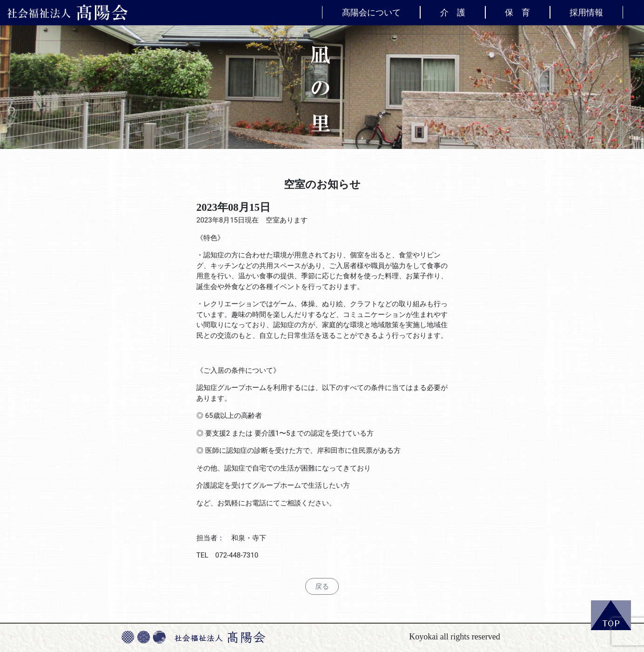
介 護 (453, 12)
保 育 (517, 12)
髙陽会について (371, 12)
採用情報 (586, 12)
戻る (322, 586)
